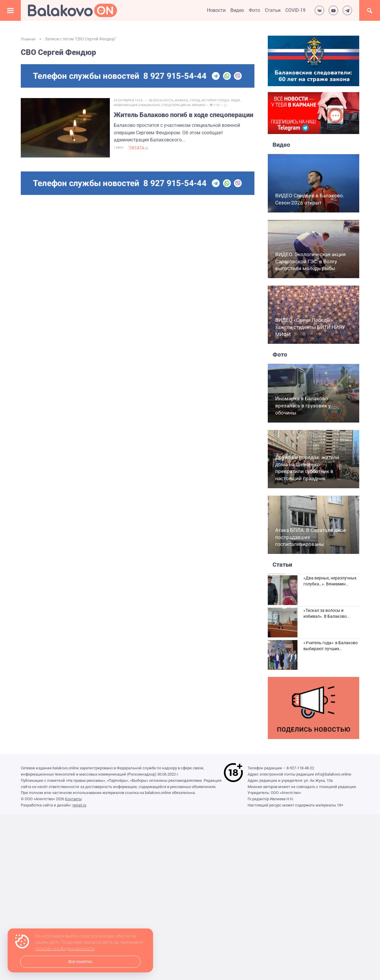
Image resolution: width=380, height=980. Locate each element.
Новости (216, 10)
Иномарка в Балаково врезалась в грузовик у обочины (303, 406)
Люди (240, 100)
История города (220, 100)
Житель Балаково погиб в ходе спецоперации (170, 119)
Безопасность (167, 100)
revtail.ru (80, 805)
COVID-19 (295, 10)
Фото (254, 10)
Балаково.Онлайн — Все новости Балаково (72, 10)
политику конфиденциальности (65, 949)
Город (200, 100)
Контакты (74, 799)
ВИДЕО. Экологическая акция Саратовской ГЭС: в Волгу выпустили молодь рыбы (310, 261)
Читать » (144, 158)
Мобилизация (130, 105)
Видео (237, 10)
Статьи (273, 10)
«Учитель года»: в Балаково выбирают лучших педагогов (331, 649)
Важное (187, 100)
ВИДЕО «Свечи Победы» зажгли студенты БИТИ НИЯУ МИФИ (310, 327)
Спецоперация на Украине (189, 105)
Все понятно (80, 962)
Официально (155, 105)
